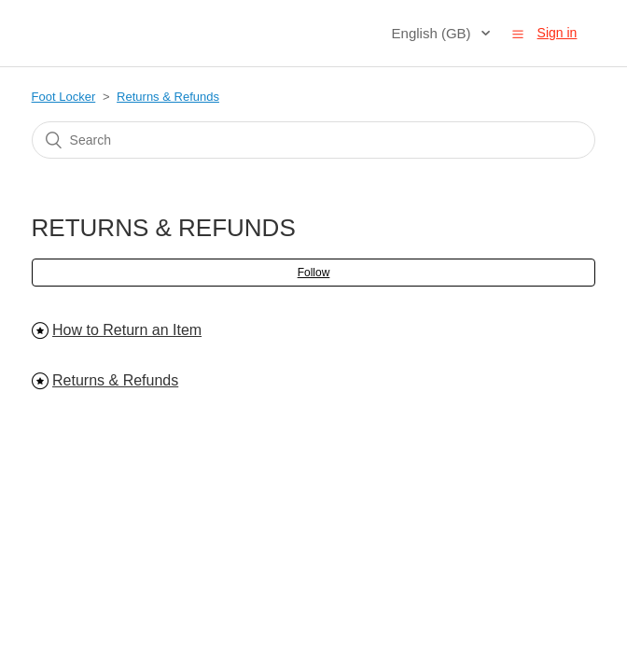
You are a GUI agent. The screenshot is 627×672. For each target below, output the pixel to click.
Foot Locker (64, 97)
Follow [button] (314, 273)
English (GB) (433, 33)
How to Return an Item (127, 330)
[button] (518, 34)
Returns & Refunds (168, 97)
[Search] (314, 140)
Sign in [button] (557, 33)
